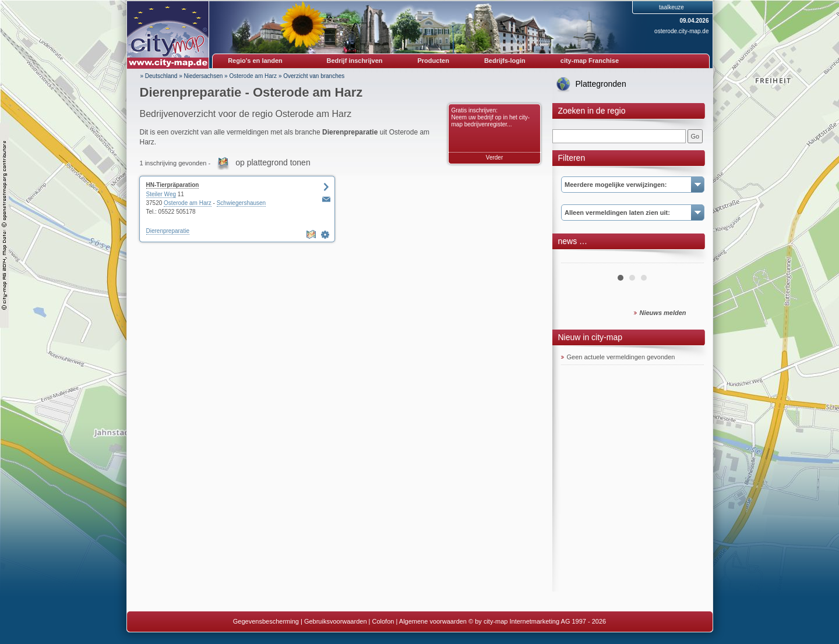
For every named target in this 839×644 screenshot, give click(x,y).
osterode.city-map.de (681, 31)
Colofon (383, 621)
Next (689, 259)
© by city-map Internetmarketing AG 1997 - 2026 (537, 621)
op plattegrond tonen (273, 162)
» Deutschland (159, 76)
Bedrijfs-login (505, 61)
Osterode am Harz (253, 76)
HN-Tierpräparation (173, 185)
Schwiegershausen (242, 203)
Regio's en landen (255, 61)
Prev (576, 259)
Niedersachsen (204, 76)
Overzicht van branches (314, 76)
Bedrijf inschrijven (355, 61)
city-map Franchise (590, 61)
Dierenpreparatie (168, 231)
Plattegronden (601, 84)
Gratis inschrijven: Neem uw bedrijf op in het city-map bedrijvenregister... (491, 117)
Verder (494, 158)
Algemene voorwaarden (433, 621)
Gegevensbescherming (266, 621)
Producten (433, 61)
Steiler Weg (161, 194)
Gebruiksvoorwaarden (336, 621)
